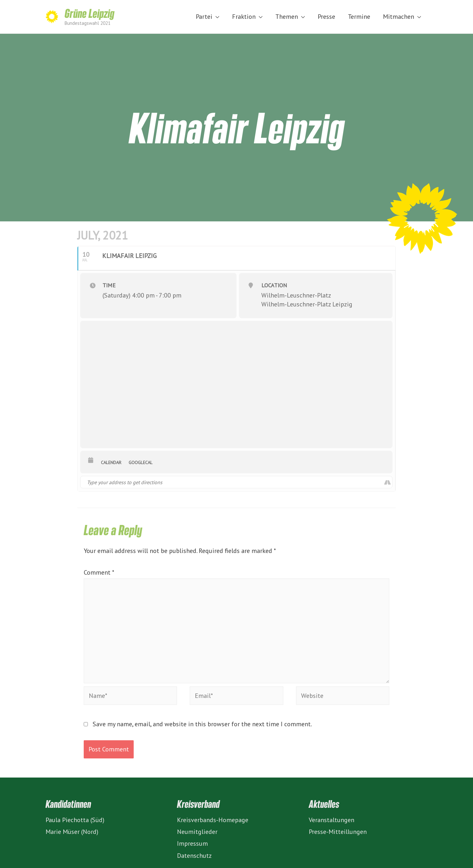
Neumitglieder (197, 832)
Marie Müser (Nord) (72, 832)
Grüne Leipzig (89, 13)
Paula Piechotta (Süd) (75, 820)
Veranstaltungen (332, 820)
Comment (99, 572)
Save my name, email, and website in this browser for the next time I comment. (202, 724)
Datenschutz (194, 856)
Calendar (111, 463)
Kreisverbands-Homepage (213, 820)
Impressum (192, 843)
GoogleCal (141, 463)
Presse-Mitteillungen (338, 832)
